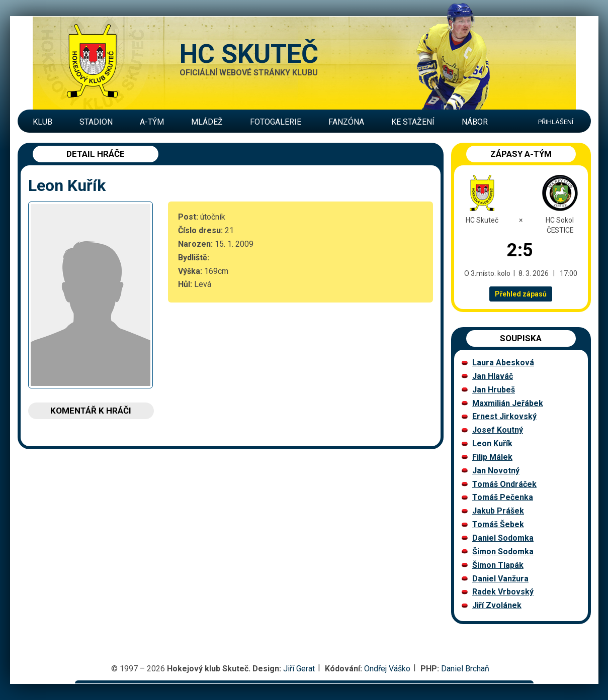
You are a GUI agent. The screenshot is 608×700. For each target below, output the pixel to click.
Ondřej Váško (387, 669)
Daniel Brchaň (465, 669)
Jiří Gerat (299, 669)
